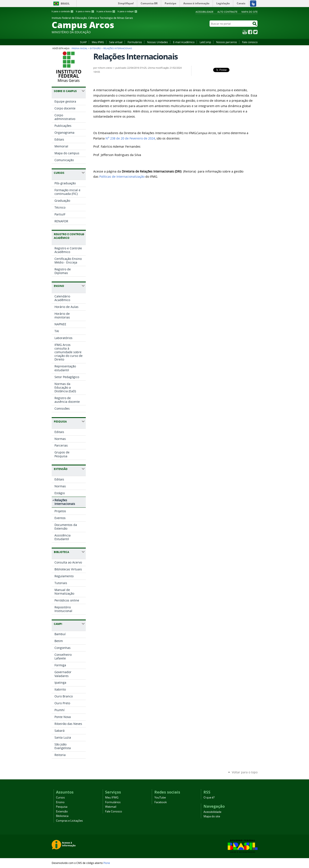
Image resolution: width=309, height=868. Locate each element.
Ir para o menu (85, 11)
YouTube (245, 32)
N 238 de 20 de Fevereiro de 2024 (130, 138)
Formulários (135, 42)
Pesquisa (62, 807)
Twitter (255, 32)
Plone (107, 863)
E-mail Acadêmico (184, 42)
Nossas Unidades (158, 42)
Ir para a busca (106, 11)
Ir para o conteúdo (63, 11)
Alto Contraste (227, 12)
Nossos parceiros (227, 42)
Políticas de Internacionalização (122, 177)
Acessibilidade (204, 12)
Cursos (60, 798)
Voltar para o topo (245, 772)
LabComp (205, 42)
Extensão (95, 48)
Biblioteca (62, 816)
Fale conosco (250, 42)
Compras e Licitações (69, 821)
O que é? (209, 798)
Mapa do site (249, 12)
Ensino (60, 802)
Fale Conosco (114, 811)
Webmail (111, 807)
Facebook (250, 32)
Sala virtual (116, 42)
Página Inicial (79, 48)
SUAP (83, 42)
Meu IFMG (98, 42)
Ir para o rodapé (127, 11)
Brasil (65, 4)
